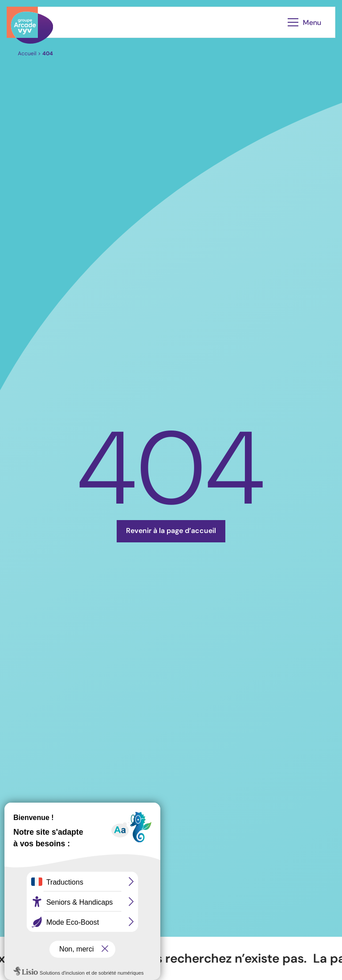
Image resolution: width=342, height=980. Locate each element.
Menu (304, 23)
